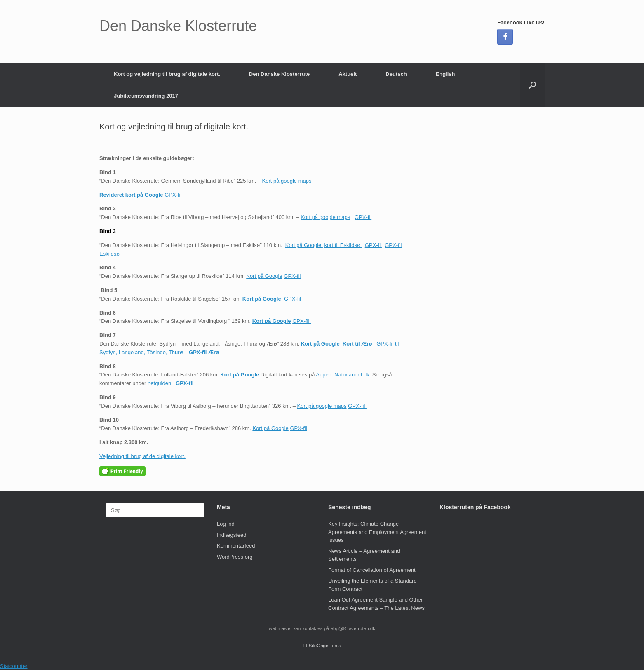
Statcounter (14, 666)
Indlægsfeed (232, 535)
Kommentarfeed (236, 546)
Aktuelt (348, 74)
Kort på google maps (288, 181)
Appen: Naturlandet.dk (342, 375)
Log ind (226, 524)
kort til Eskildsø (343, 245)
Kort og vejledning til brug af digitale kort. (167, 74)
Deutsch (396, 74)
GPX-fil (173, 195)
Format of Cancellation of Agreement (372, 570)
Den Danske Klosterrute (279, 74)
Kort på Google (304, 245)
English (445, 74)
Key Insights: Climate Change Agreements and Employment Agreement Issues (377, 532)
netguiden (159, 383)
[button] (532, 85)
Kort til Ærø (359, 344)
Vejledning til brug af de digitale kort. (142, 456)
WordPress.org (235, 557)
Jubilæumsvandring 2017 (146, 96)
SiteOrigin (319, 646)
